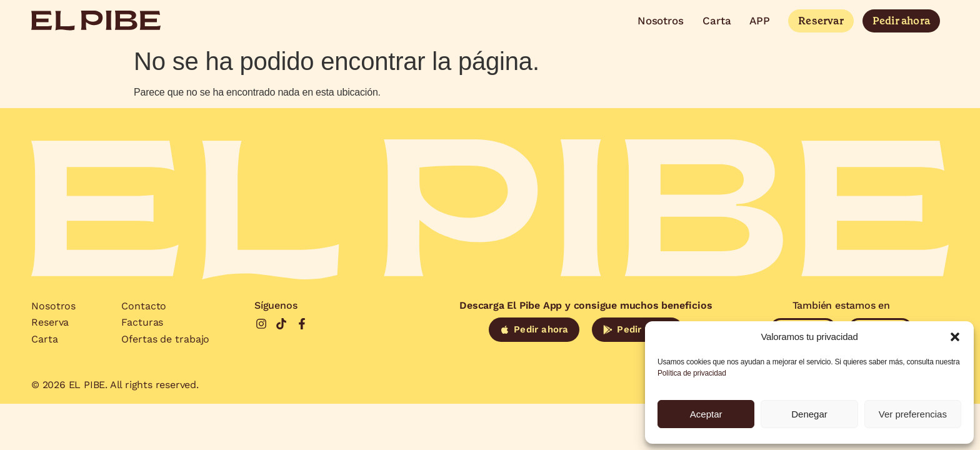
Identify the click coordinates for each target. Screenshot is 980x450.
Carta (717, 21)
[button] (955, 337)
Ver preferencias (913, 414)
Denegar (809, 414)
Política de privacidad (692, 373)
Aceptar (706, 414)
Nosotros (661, 21)
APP (760, 21)
